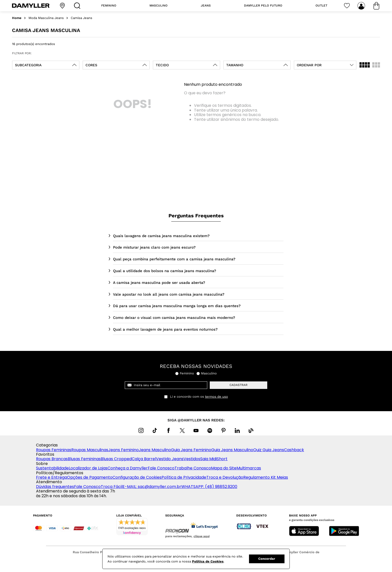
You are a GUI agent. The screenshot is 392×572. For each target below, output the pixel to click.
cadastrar (238, 385)
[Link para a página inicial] (17, 18)
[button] (46, 65)
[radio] (365, 65)
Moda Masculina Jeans (46, 18)
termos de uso (216, 397)
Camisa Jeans (81, 18)
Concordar (267, 559)
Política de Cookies (208, 561)
